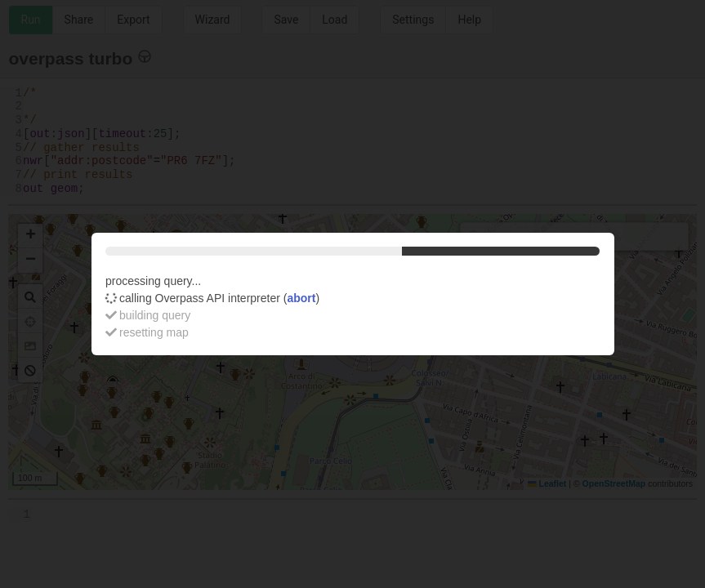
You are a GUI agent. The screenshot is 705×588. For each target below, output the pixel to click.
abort (301, 298)
